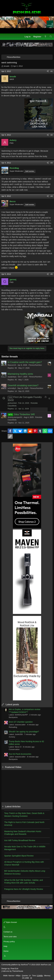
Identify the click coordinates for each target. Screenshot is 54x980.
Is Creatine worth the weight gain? (25, 362)
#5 (52, 274)
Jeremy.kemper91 (15, 417)
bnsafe (7, 66)
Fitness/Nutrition (35, 365)
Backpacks (13, 717)
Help (5, 946)
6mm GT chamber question (21, 722)
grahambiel (12, 403)
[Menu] (4, 37)
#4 (52, 196)
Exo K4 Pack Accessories (20, 754)
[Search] (51, 37)
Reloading (13, 727)
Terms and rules (10, 937)
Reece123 (12, 365)
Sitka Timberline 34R (24, 414)
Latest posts (12, 704)
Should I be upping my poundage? (24, 732)
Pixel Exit (14, 969)
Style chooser (10, 922)
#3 (52, 163)
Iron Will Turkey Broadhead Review (20, 840)
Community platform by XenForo (26, 965)
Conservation (14, 749)
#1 (52, 71)
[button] (27, 927)
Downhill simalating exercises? (23, 385)
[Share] (48, 71)
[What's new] (45, 37)
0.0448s (40, 976)
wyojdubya (12, 377)
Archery (12, 737)
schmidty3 (12, 388)
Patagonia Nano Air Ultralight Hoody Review (24, 889)
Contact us (8, 932)
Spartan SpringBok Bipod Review (19, 856)
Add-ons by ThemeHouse (13, 971)
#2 (52, 135)
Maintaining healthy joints (20, 374)
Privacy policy (9, 942)
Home (6, 951)
